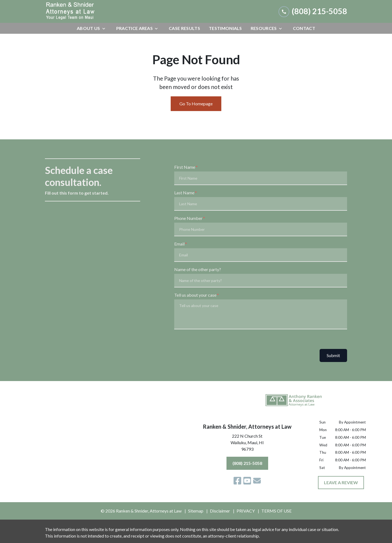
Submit (333, 355)
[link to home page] (86, 11)
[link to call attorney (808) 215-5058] (313, 11)
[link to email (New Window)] (257, 481)
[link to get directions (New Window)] (247, 444)
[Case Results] (184, 28)
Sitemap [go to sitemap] (196, 511)
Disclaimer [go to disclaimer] (220, 511)
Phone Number (188, 218)
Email (179, 244)
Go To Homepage (196, 104)
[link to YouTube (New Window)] (247, 481)
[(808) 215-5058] (247, 463)
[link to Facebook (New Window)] (237, 481)
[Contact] (304, 28)
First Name (185, 167)
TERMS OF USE (276, 511)
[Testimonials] (225, 28)
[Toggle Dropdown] (105, 28)
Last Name (184, 193)
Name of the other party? (198, 269)
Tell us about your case (195, 295)
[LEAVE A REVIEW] (341, 483)
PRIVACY (246, 511)
